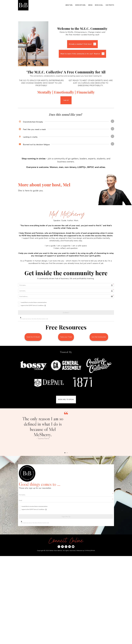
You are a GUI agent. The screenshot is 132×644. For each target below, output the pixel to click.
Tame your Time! (66, 337)
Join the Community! (99, 337)
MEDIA (90, 5)
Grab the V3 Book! (33, 337)
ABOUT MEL (69, 5)
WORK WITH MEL (80, 5)
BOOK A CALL (99, 5)
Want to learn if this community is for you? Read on (82, 54)
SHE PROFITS (110, 5)
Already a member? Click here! (82, 44)
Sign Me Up (66, 516)
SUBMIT (66, 313)
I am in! (66, 100)
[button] (112, 121)
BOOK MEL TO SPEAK (66, 400)
